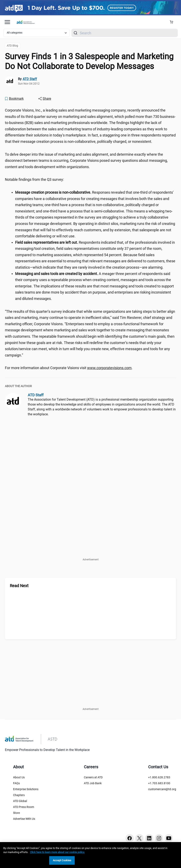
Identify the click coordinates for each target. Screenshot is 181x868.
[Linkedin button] (149, 838)
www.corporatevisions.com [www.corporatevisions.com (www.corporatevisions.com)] (109, 368)
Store (16, 813)
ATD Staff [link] (30, 79)
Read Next (19, 586)
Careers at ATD (93, 777)
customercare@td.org (162, 789)
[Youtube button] (169, 838)
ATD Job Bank (93, 783)
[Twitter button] (139, 838)
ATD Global (20, 801)
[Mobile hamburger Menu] (7, 22)
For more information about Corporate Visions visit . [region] (69, 368)
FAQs (16, 783)
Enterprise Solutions (26, 789)
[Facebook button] (130, 838)
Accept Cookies (62, 860)
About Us (19, 777)
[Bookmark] (14, 99)
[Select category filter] (37, 33)
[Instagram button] (159, 838)
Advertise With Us (24, 819)
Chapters (19, 795)
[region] (90, 855)
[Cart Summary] (173, 22)
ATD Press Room (24, 807)
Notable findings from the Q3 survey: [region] (35, 179)
